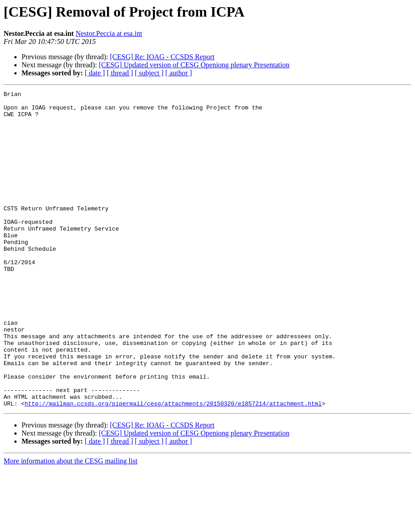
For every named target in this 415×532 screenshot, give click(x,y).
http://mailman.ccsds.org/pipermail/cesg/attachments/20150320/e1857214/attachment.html (173, 467)
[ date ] (95, 73)
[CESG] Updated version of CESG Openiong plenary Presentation (194, 65)
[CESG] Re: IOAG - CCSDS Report (162, 57)
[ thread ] (120, 73)
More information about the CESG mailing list (71, 524)
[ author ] (179, 73)
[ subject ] (149, 73)
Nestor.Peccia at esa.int (109, 33)
